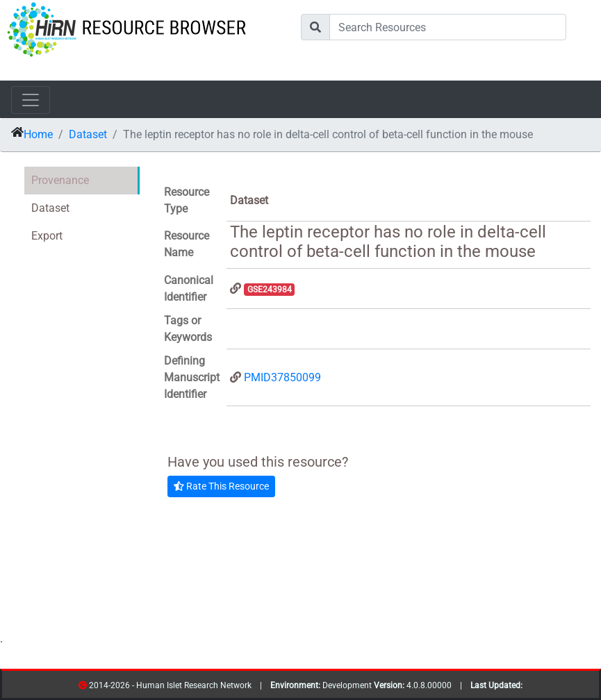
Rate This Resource (221, 486)
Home (38, 134)
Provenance (60, 180)
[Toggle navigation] (31, 100)
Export (47, 236)
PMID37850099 (282, 377)
